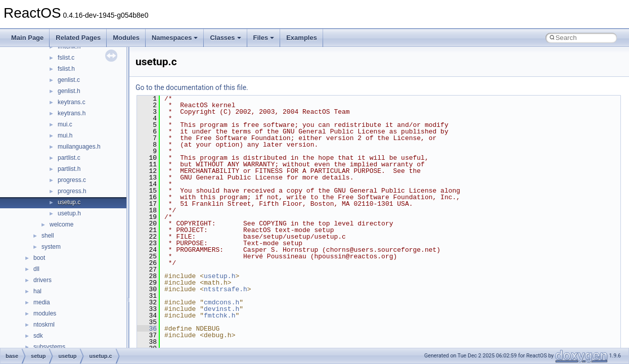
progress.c (72, 180)
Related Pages (78, 38)
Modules (126, 38)
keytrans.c (72, 102)
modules (45, 313)
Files (264, 38)
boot (39, 258)
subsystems (49, 347)
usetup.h (69, 213)
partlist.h (69, 169)
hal (37, 291)
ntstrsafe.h (226, 289)
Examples (302, 38)
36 (147, 329)
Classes (225, 38)
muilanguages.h (79, 147)
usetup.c (69, 202)
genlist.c (69, 80)
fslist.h (66, 69)
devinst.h (221, 309)
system (51, 247)
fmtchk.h (219, 315)
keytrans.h (72, 113)
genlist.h (69, 91)
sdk (38, 336)
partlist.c (69, 158)
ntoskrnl (44, 325)
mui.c (65, 124)
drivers (42, 280)
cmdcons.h (221, 302)
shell (48, 236)
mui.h (65, 135)
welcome (61, 224)
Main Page (27, 38)
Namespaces (175, 38)
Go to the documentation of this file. (192, 87)
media (42, 302)
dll (36, 269)
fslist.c (66, 58)
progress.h (72, 191)
